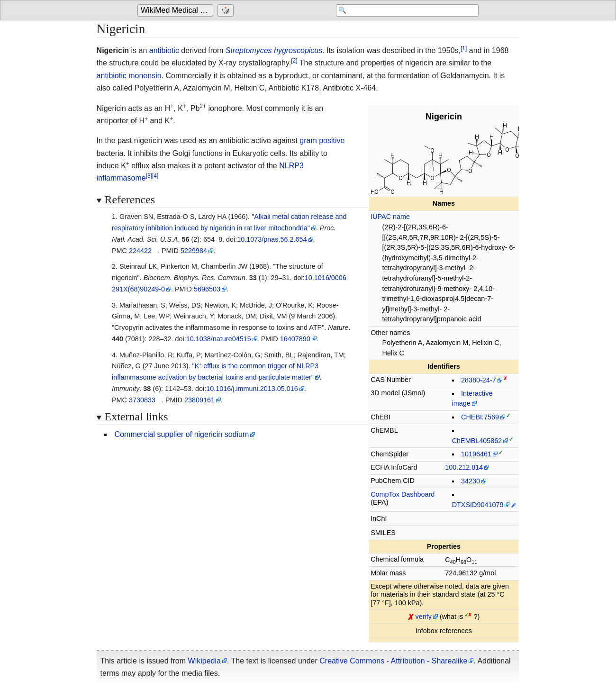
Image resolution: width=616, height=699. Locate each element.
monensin (145, 76)
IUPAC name (390, 217)
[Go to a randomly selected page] (227, 10)
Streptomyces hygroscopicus (274, 50)
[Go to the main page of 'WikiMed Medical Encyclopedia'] (177, 10)
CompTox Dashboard (403, 494)
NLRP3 (291, 166)
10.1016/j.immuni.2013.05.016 (252, 389)
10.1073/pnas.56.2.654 (272, 239)
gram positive (322, 141)
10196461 (476, 454)
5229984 (194, 251)
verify (424, 617)
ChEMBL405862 (477, 441)
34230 (471, 481)
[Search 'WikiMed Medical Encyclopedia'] (403, 10)
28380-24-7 (479, 380)
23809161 (199, 400)
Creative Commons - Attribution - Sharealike (393, 661)
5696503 (207, 289)
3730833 (142, 400)
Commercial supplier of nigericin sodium (182, 434)
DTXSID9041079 (478, 505)
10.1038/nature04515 (219, 339)
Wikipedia (204, 661)
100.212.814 (464, 467)
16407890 (295, 339)
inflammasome (121, 178)
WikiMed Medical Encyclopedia (177, 10)
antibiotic (164, 50)
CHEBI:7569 (480, 417)
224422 (140, 251)
